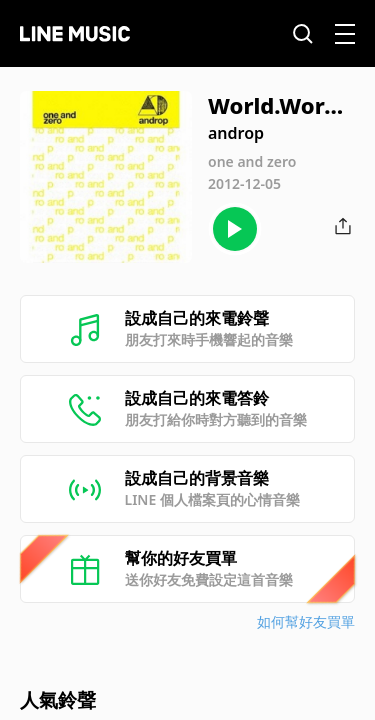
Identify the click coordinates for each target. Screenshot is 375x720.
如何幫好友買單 (306, 621)
